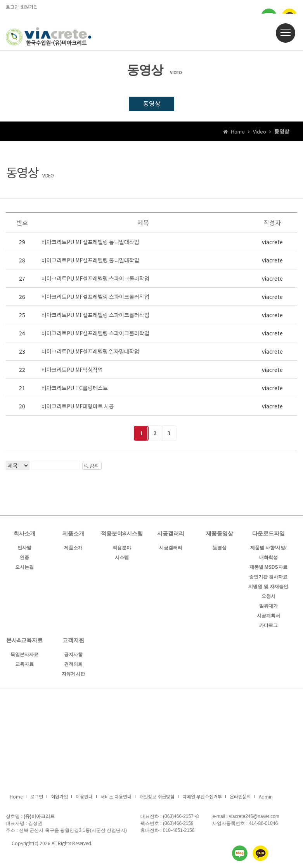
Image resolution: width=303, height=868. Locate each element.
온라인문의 (240, 798)
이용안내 (84, 798)
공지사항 (73, 656)
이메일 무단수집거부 (202, 798)
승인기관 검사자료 (268, 578)
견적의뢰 (73, 665)
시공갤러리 (171, 535)
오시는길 (24, 568)
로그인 (12, 7)
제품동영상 (220, 535)
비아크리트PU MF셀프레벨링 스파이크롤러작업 (95, 279)
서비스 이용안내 (116, 798)
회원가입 (29, 7)
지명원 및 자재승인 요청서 (268, 593)
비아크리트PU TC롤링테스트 (75, 389)
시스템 (122, 559)
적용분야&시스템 (122, 535)
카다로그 (268, 627)
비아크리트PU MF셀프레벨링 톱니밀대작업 (90, 243)
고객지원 (73, 641)
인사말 (24, 549)
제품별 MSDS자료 (268, 568)
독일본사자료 (24, 656)
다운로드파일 (268, 535)
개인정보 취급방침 (157, 798)
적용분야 (122, 549)
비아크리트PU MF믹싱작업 (72, 370)
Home (16, 798)
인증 (24, 559)
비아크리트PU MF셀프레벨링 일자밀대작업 (90, 352)
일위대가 (268, 607)
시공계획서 (268, 617)
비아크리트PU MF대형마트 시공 (78, 407)
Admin (266, 798)
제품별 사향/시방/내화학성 (268, 554)
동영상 (151, 104)
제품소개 (73, 535)
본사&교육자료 (24, 641)
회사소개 (24, 535)
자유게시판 (73, 675)
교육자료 (24, 665)
